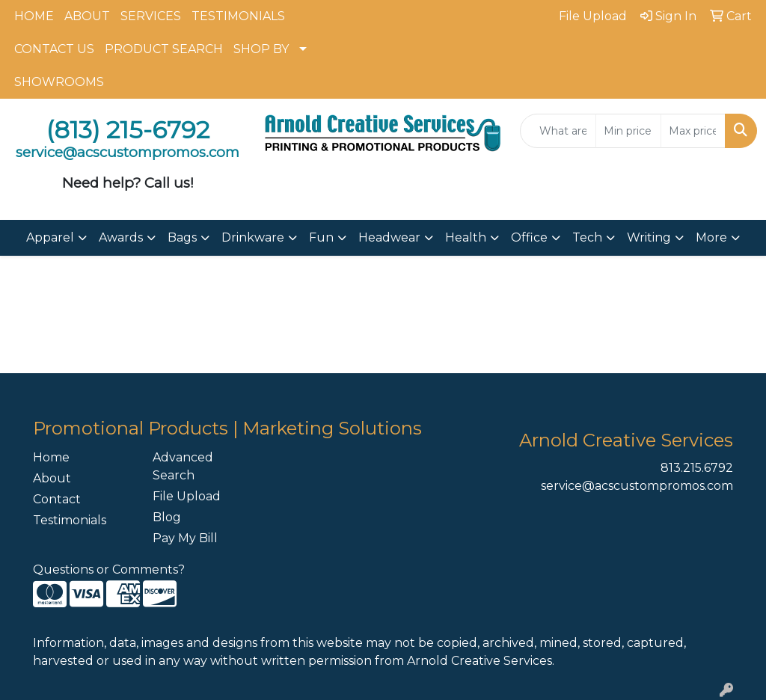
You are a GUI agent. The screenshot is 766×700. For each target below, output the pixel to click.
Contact (57, 499)
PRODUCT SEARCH (164, 49)
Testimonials (70, 520)
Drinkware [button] (253, 237)
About (52, 478)
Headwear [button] (389, 237)
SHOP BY (261, 49)
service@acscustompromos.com (637, 486)
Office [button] (529, 237)
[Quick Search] (558, 131)
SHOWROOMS (59, 82)
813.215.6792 (697, 468)
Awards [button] (121, 237)
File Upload (187, 496)
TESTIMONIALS (238, 16)
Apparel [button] (50, 237)
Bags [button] (182, 237)
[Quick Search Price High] (693, 131)
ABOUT (87, 16)
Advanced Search (183, 466)
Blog (167, 517)
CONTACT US (54, 49)
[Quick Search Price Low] (628, 131)
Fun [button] (321, 237)
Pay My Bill (185, 538)
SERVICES (151, 16)
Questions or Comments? (109, 569)
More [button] (711, 237)
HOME (34, 16)
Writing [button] (649, 237)
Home (51, 457)
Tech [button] (587, 237)
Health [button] (466, 237)
